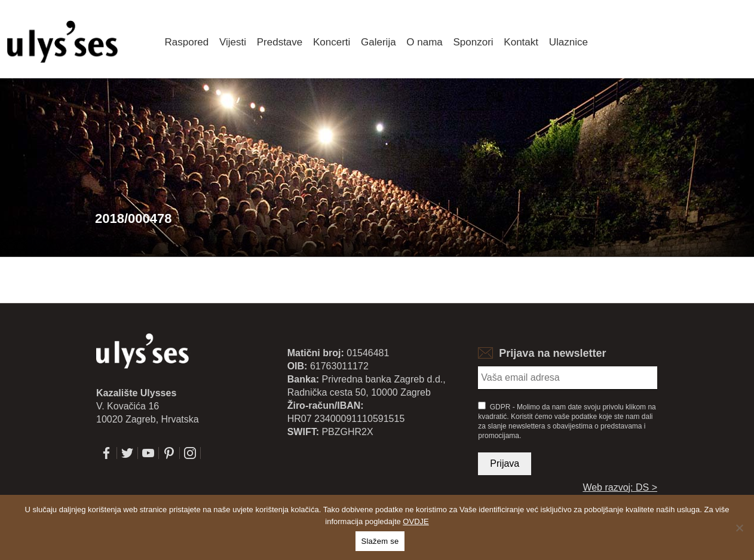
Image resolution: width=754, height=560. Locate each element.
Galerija (378, 42)
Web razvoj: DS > (620, 487)
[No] (739, 528)
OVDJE (416, 521)
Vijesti (233, 42)
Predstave (280, 42)
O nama (424, 42)
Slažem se (380, 541)
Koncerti (332, 42)
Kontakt (521, 42)
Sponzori (473, 42)
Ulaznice (568, 42)
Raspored (187, 42)
